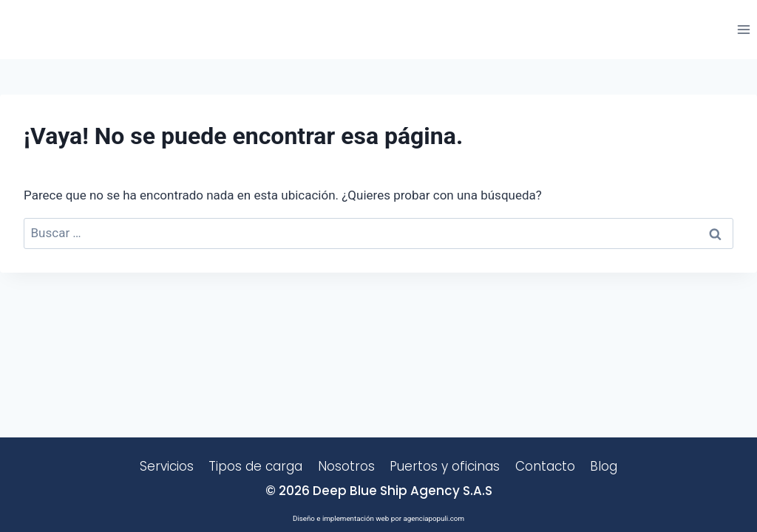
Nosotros (346, 466)
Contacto (545, 466)
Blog (604, 466)
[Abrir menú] (743, 29)
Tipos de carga (255, 466)
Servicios (167, 466)
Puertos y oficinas (445, 466)
